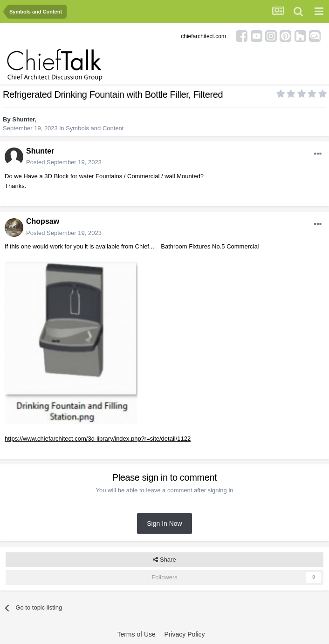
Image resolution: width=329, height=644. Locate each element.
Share (164, 560)
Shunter (23, 119)
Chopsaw (43, 221)
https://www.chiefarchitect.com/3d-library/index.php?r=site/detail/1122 (98, 439)
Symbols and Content (95, 128)
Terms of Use (136, 634)
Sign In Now (164, 523)
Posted (64, 162)
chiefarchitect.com (203, 36)
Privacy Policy (184, 634)
